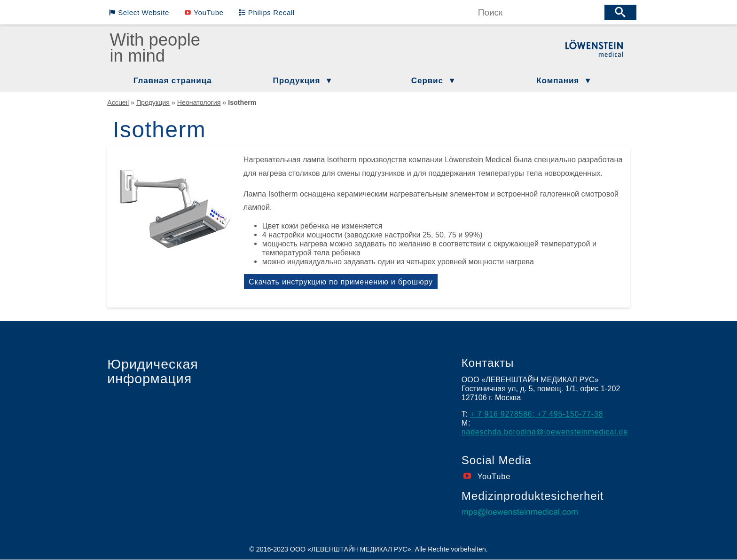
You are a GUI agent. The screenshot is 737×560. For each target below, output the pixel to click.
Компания (558, 81)
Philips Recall (264, 12)
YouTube (204, 12)
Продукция (297, 81)
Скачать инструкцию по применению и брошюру (342, 282)
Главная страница (173, 81)
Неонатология (199, 103)
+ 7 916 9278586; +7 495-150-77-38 (538, 414)
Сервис (427, 81)
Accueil (118, 103)
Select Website (141, 12)
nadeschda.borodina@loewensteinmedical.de (547, 432)
